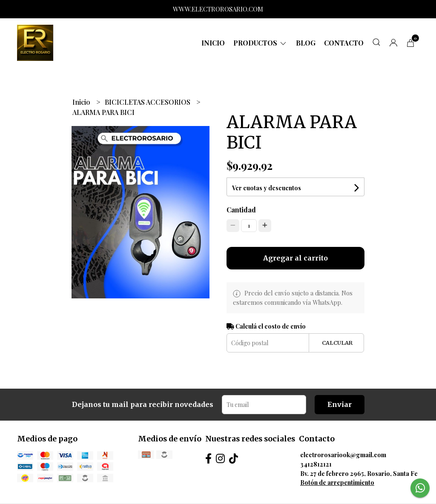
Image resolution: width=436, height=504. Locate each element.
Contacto (344, 43)
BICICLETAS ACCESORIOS (148, 102)
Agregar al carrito (295, 258)
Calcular (337, 343)
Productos (260, 43)
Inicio (213, 43)
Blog (306, 43)
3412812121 (316, 464)
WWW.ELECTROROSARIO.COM (218, 9)
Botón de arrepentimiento (337, 482)
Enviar (340, 404)
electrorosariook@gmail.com (343, 455)
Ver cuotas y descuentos (267, 188)
